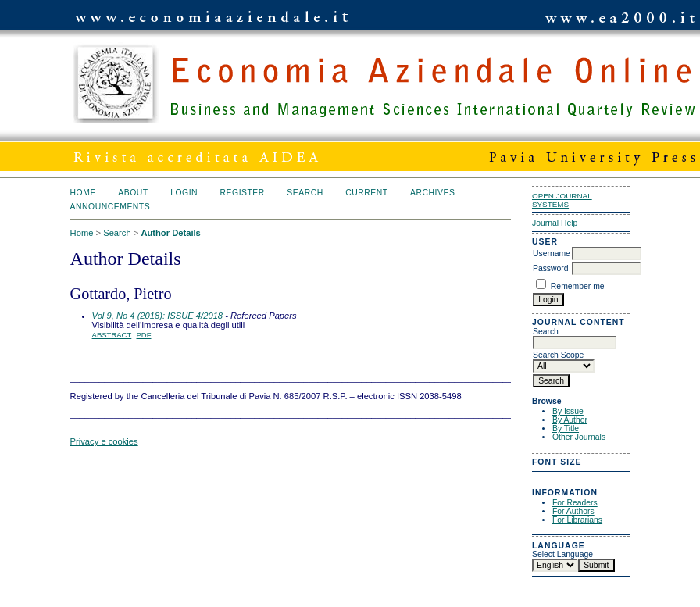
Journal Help (555, 223)
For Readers (575, 503)
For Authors (573, 511)
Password (551, 268)
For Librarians (577, 520)
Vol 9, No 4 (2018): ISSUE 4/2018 (158, 316)
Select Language (562, 554)
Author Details (170, 233)
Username (552, 254)
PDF (144, 335)
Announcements (111, 207)
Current (366, 193)
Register (243, 193)
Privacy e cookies (104, 441)
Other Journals (579, 437)
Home (83, 193)
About (133, 193)
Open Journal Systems (562, 200)
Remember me (578, 286)
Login (184, 193)
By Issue (568, 411)
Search (305, 193)
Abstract (112, 335)
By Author (570, 420)
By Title (566, 428)
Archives (432, 193)
